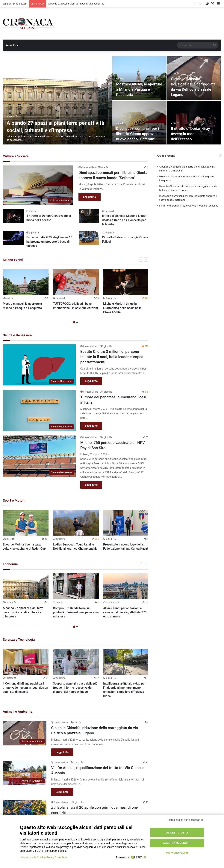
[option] (112, 100)
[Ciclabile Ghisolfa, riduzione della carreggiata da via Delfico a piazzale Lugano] (25, 733)
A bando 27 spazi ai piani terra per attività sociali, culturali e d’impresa (23, 612)
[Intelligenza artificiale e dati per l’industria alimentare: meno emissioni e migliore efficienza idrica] (126, 662)
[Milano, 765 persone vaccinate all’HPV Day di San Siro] (39, 456)
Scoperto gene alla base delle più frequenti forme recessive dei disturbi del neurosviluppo (75, 688)
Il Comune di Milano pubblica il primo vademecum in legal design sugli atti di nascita (25, 688)
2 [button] (77, 322)
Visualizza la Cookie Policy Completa (44, 857)
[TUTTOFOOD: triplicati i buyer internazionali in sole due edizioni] (76, 282)
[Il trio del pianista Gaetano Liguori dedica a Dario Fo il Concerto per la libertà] (89, 216)
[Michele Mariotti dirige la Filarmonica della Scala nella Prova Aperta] (126, 282)
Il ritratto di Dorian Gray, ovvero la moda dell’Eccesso (191, 134)
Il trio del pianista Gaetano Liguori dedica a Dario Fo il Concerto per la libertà (125, 220)
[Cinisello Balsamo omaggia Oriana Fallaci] (89, 238)
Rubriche (11, 45)
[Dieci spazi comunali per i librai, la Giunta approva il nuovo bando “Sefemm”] (139, 123)
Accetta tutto (177, 833)
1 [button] (74, 322)
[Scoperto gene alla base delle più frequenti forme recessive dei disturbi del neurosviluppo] (76, 662)
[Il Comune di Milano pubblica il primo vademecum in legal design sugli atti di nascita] (26, 662)
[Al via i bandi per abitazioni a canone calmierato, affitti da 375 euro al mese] (126, 586)
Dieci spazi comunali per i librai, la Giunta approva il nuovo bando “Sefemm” (138, 134)
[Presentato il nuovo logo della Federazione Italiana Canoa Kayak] (126, 523)
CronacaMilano (89, 167)
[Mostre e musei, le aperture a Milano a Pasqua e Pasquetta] (139, 78)
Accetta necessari (177, 843)
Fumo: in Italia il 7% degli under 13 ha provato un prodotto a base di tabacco (49, 242)
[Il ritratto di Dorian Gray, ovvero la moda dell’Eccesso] (194, 123)
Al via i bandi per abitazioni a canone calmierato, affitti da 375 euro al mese (125, 612)
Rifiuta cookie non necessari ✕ (185, 820)
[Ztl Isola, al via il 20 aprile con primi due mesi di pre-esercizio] (25, 813)
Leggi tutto (90, 197)
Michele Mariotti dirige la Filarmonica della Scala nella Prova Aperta (122, 308)
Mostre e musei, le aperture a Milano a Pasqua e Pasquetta (139, 89)
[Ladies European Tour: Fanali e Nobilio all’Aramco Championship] (76, 523)
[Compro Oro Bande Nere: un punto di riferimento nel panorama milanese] (76, 586)
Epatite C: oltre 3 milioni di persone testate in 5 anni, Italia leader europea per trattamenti (112, 357)
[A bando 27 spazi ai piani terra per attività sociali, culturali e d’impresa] (57, 100)
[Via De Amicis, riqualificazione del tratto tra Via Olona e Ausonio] (25, 773)
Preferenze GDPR (177, 853)
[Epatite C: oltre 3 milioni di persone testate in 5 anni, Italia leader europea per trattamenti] (39, 365)
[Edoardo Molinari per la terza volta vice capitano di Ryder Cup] (26, 523)
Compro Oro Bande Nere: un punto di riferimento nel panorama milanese (76, 612)
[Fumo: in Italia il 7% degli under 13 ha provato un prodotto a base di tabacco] (13, 238)
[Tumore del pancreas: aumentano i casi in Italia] (39, 410)
